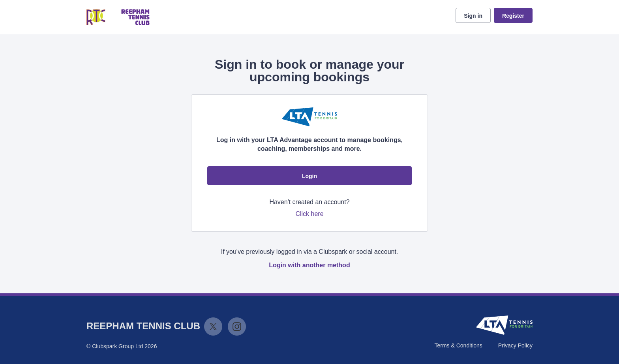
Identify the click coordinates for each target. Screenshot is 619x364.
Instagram (237, 326)
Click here (309, 214)
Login (309, 176)
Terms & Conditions (458, 345)
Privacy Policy (515, 345)
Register (513, 16)
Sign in (473, 16)
